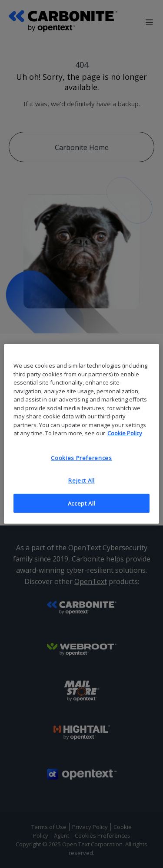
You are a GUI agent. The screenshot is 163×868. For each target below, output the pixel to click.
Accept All (82, 503)
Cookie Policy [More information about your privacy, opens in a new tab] (125, 433)
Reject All (81, 480)
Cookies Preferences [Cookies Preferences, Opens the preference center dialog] (81, 457)
